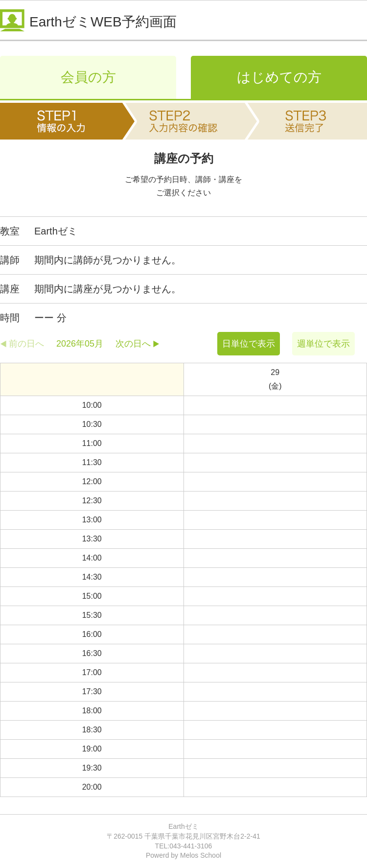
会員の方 (88, 77)
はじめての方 (279, 77)
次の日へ (133, 344)
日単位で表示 (249, 344)
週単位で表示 (323, 344)
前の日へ (26, 344)
